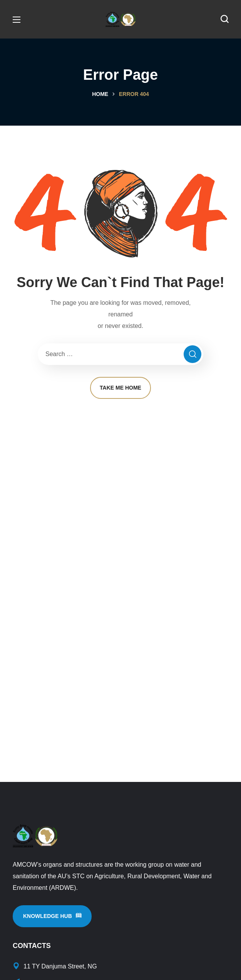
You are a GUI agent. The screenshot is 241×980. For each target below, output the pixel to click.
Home (100, 94)
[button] (224, 19)
